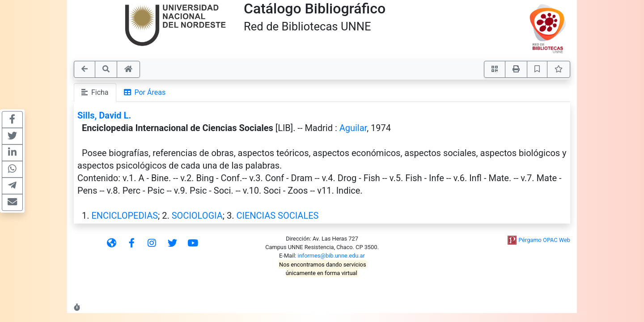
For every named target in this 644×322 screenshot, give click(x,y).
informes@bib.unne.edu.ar (331, 256)
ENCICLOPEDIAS (125, 216)
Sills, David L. (104, 115)
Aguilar (353, 128)
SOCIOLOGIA (197, 216)
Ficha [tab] (95, 92)
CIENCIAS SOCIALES (277, 216)
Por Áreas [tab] (145, 92)
